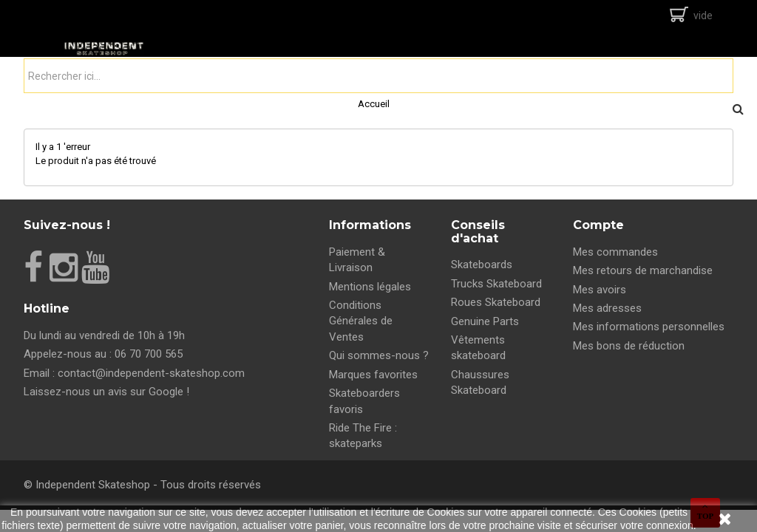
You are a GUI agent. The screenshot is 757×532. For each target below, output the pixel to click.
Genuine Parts (485, 321)
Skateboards (482, 265)
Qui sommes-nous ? (379, 355)
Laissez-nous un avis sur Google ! (106, 392)
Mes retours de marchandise (643, 270)
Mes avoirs (600, 290)
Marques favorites (373, 375)
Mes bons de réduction (629, 346)
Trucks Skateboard (496, 284)
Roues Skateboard (496, 302)
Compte (598, 225)
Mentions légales (370, 287)
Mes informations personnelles (649, 327)
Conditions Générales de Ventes (361, 321)
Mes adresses (607, 308)
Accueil (374, 104)
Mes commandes (615, 252)
